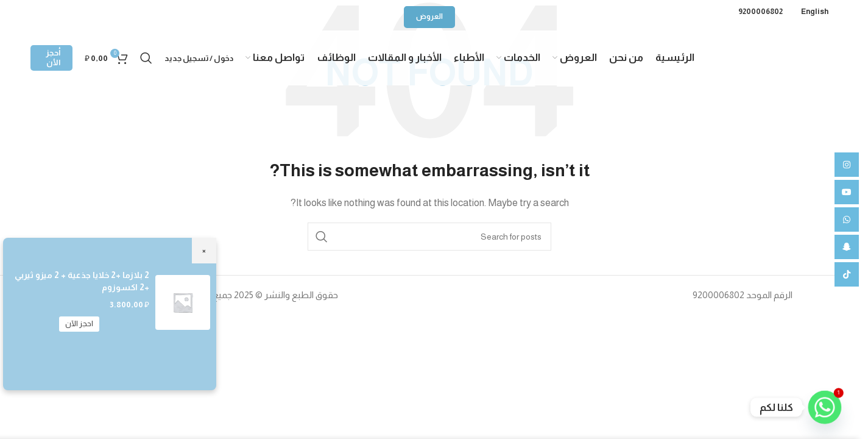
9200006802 (760, 12)
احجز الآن (79, 324)
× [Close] (204, 250)
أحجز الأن (53, 58)
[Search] (146, 58)
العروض (429, 16)
